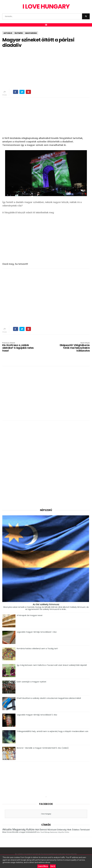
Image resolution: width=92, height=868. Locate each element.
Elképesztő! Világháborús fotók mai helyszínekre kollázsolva (72, 347)
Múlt (37, 830)
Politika (67, 832)
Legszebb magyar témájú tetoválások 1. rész (37, 632)
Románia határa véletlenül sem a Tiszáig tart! (37, 649)
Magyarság (31, 33)
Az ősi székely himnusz (46, 604)
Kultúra (30, 829)
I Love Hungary (46, 6)
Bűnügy (47, 832)
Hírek (69, 830)
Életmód (19, 33)
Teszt (42, 832)
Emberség (62, 830)
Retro (38, 832)
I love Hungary (46, 814)
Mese (4, 832)
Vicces (9, 832)
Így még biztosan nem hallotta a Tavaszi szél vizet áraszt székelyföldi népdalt (52, 665)
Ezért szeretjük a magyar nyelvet (31, 682)
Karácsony (54, 832)
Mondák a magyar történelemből (24, 832)
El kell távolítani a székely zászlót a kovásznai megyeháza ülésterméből (49, 698)
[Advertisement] (47, 68)
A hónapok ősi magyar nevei (30, 615)
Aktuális (8, 33)
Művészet (52, 830)
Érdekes (76, 830)
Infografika (61, 832)
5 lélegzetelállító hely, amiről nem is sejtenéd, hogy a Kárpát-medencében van (53, 731)
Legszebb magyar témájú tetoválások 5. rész (37, 715)
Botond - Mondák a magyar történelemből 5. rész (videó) (43, 748)
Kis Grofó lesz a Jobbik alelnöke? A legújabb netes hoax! (20, 347)
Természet (85, 830)
